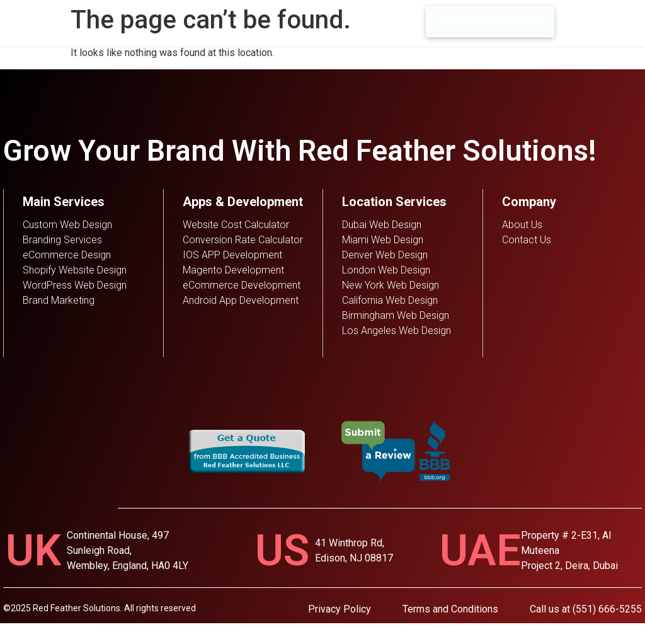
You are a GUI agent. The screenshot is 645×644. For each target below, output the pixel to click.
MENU (614, 21)
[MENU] (574, 22)
